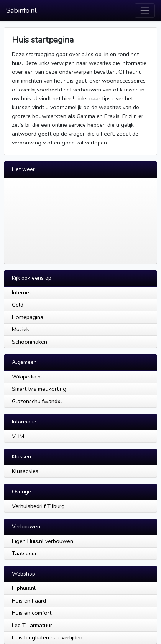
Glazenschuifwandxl (37, 401)
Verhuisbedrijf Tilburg (38, 506)
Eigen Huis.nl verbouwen (43, 541)
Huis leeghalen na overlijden (47, 637)
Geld (18, 305)
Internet (21, 292)
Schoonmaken (30, 342)
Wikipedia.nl (27, 377)
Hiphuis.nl (24, 588)
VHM (18, 436)
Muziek (21, 329)
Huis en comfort (32, 613)
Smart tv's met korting (39, 389)
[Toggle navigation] (145, 11)
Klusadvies (25, 471)
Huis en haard (29, 601)
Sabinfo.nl (21, 10)
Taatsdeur (24, 553)
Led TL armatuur (32, 625)
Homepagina (28, 317)
